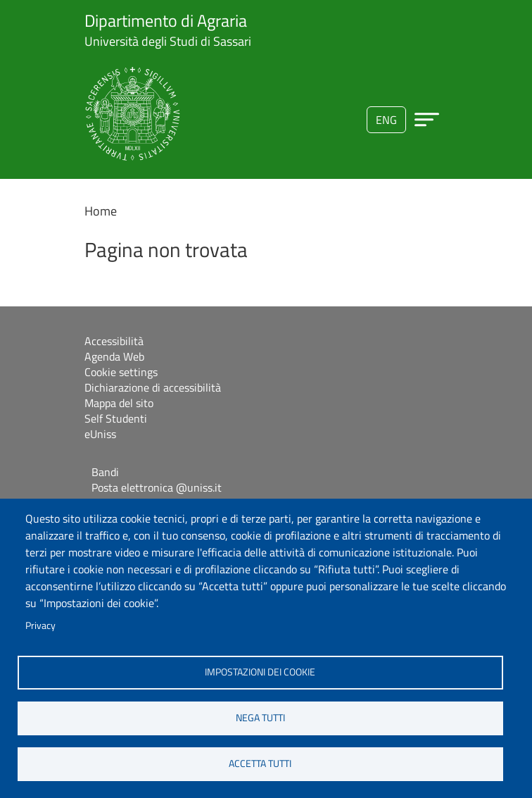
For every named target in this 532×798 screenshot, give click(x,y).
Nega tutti (260, 718)
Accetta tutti (260, 763)
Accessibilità (114, 341)
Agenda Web (114, 356)
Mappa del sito (119, 403)
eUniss (100, 434)
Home (101, 211)
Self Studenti (116, 418)
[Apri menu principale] (427, 119)
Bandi (105, 472)
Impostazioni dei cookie (260, 672)
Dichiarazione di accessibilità (153, 387)
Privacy (40, 625)
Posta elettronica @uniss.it (157, 487)
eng (386, 120)
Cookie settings (121, 372)
